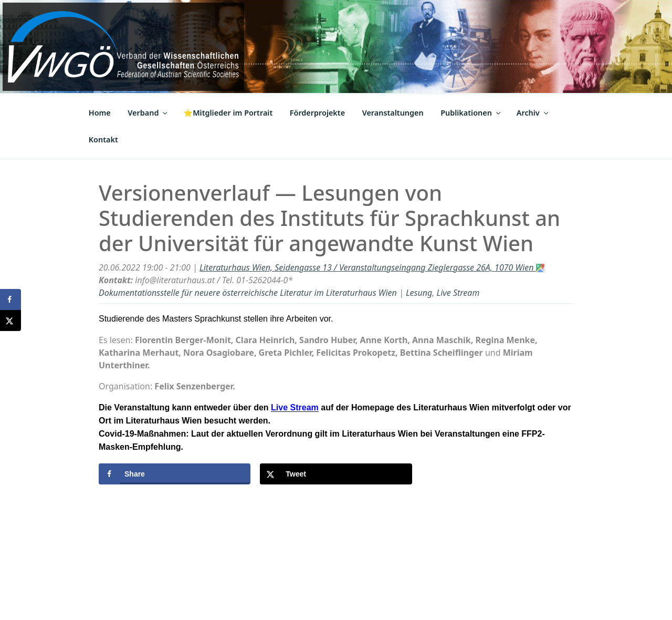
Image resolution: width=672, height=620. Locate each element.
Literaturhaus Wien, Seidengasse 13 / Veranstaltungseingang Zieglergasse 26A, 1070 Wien (372, 267)
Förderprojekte (317, 113)
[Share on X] (336, 474)
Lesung (419, 293)
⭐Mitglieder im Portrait (228, 113)
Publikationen (471, 113)
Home (100, 113)
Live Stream (458, 293)
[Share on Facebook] (175, 474)
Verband (148, 113)
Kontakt (103, 139)
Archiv (533, 113)
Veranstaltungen (393, 113)
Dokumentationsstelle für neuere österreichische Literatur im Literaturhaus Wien (248, 293)
